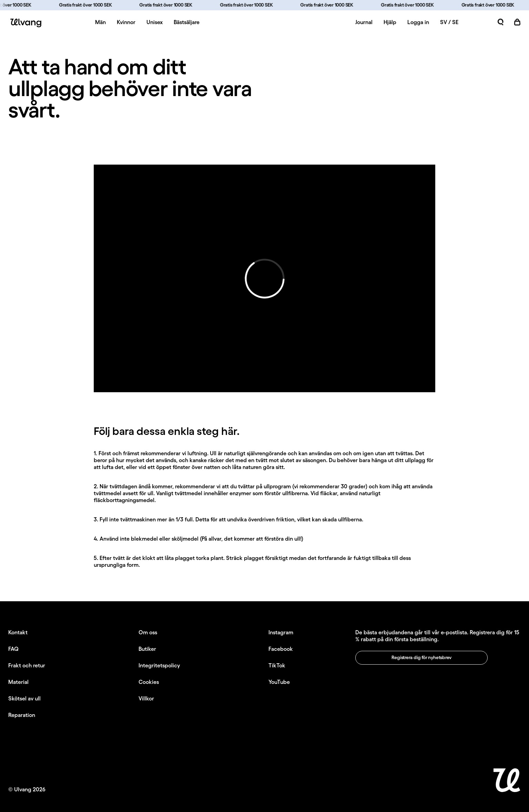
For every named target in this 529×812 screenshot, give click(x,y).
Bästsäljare (187, 22)
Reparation (22, 715)
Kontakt (18, 632)
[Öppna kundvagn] (517, 22)
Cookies (149, 682)
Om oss (148, 632)
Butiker (147, 649)
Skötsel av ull (24, 698)
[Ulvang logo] (25, 23)
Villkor (146, 698)
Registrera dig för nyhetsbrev (421, 657)
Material (18, 682)
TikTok (277, 665)
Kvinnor (126, 22)
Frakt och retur (27, 665)
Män (100, 22)
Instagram (281, 632)
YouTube (279, 682)
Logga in (418, 22)
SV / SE (449, 22)
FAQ (13, 649)
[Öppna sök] (501, 22)
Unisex (155, 22)
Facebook (281, 649)
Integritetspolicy (159, 665)
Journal (364, 22)
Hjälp (390, 22)
